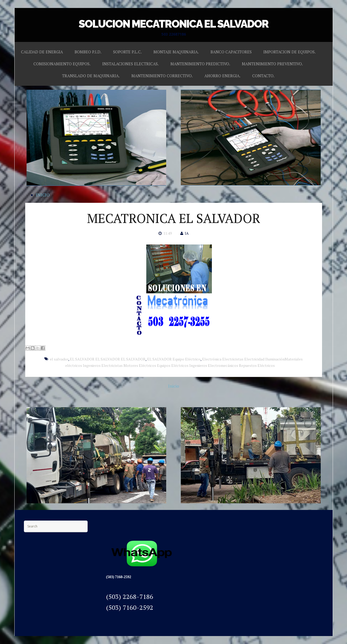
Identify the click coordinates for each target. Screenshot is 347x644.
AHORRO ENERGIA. (222, 76)
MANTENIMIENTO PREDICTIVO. (200, 64)
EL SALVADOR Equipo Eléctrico (174, 359)
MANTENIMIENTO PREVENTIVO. (272, 64)
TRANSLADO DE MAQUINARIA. (91, 76)
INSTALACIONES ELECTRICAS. (130, 64)
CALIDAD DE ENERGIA (42, 52)
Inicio (173, 386)
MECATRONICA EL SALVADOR (174, 218)
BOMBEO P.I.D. (88, 52)
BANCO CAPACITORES (231, 52)
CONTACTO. (263, 76)
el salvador (59, 359)
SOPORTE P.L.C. (127, 52)
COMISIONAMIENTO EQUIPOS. (62, 64)
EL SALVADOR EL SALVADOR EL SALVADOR (108, 359)
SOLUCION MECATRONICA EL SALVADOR (173, 24)
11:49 (168, 233)
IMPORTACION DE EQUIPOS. (290, 52)
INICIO (43, 195)
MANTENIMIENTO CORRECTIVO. (162, 76)
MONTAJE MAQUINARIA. (176, 52)
